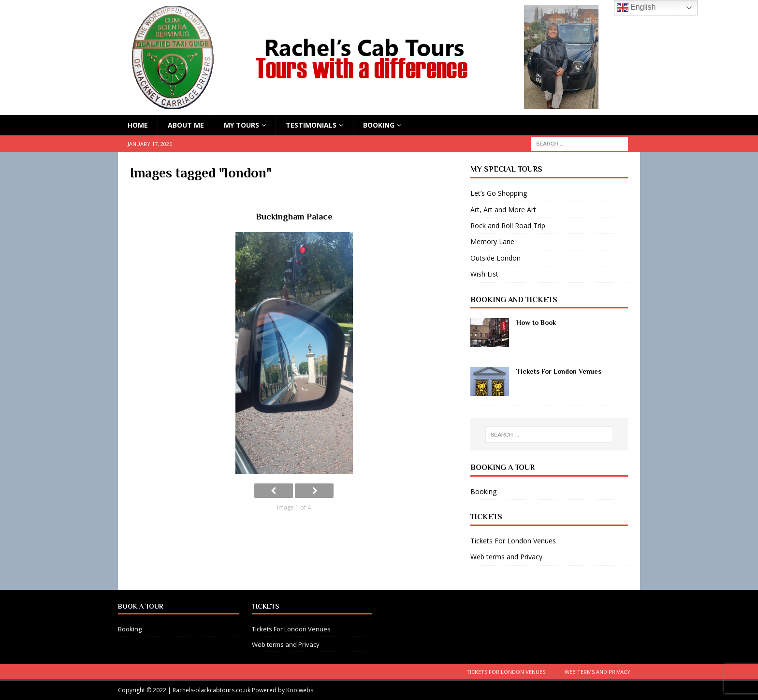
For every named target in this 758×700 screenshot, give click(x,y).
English (636, 8)
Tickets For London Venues (559, 371)
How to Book (536, 322)
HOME (138, 125)
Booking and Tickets (514, 300)
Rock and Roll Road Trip (508, 226)
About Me (186, 125)
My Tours (241, 125)
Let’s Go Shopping (499, 193)
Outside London (496, 258)
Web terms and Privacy (506, 557)
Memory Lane (492, 241)
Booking (379, 125)
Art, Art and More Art (503, 210)
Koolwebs (300, 690)
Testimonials (311, 125)
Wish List (484, 274)
